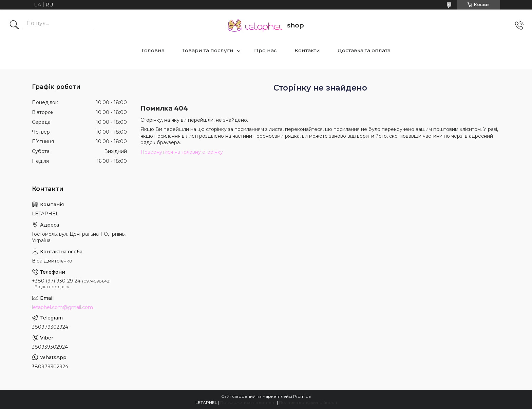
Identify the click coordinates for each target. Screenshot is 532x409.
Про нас (265, 50)
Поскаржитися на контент (248, 402)
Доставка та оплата (364, 50)
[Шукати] (14, 25)
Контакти (307, 50)
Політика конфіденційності (308, 402)
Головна (153, 50)
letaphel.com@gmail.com (62, 307)
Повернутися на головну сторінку (182, 152)
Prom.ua (302, 396)
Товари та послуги (208, 50)
